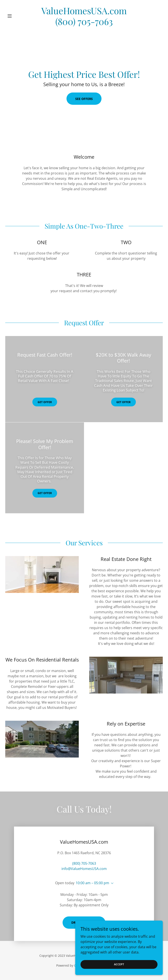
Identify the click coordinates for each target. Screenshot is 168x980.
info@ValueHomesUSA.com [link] (84, 869)
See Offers (84, 99)
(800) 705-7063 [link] (84, 863)
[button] (17, 16)
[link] (84, 24)
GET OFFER (45, 402)
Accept (119, 964)
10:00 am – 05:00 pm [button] (92, 883)
